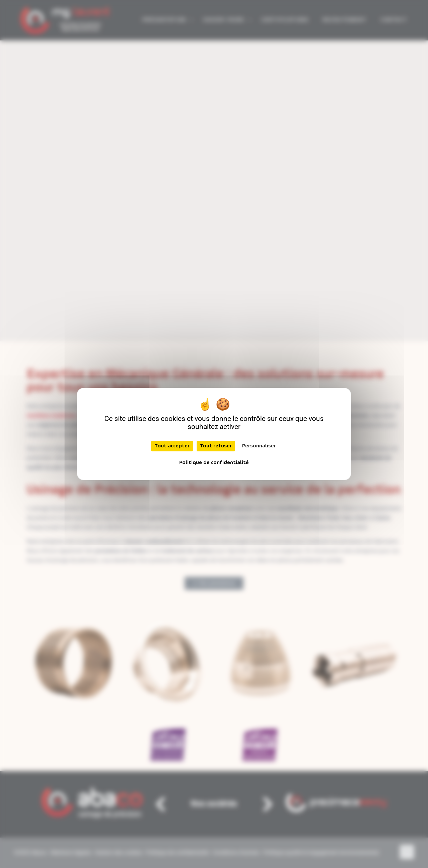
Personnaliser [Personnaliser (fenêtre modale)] (259, 446)
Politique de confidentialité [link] (214, 463)
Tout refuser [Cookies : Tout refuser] (216, 446)
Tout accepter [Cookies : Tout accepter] (172, 446)
